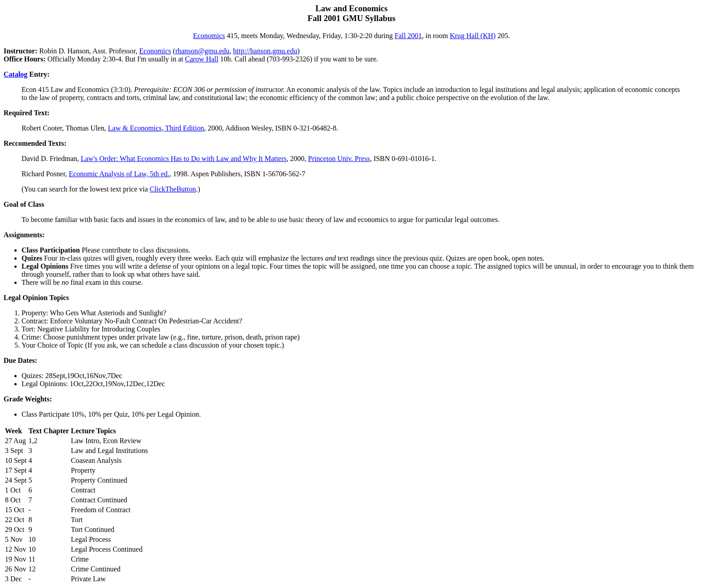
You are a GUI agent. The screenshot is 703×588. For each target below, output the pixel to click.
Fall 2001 (408, 36)
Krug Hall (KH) (473, 36)
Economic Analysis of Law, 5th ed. (119, 174)
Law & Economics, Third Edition (156, 128)
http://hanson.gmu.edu (265, 51)
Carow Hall (202, 59)
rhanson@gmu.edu (202, 51)
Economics (209, 36)
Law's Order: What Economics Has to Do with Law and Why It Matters (184, 159)
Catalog (15, 74)
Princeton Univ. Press (339, 159)
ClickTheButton (173, 189)
